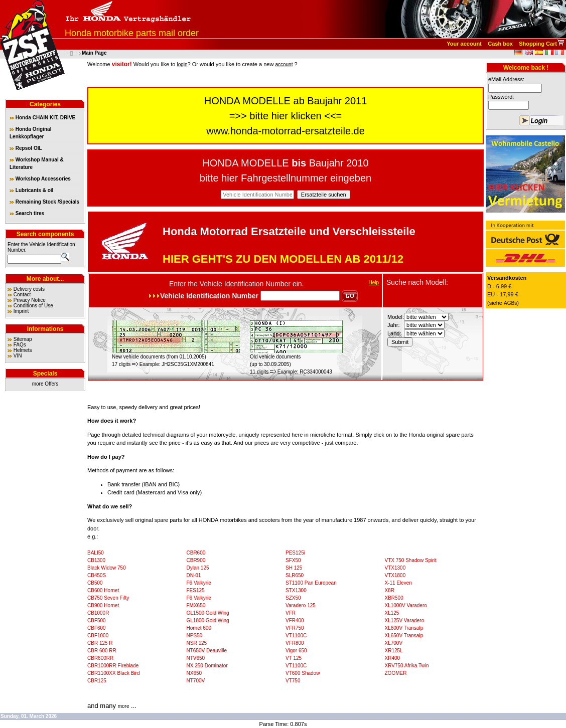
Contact (22, 295)
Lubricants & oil (31, 190)
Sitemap (23, 339)
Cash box (500, 44)
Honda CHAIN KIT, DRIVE (42, 118)
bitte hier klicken (285, 116)
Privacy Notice (30, 300)
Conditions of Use (33, 306)
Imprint (21, 311)
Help (374, 283)
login (182, 64)
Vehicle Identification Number (245, 284)
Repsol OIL (26, 148)
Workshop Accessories (40, 179)
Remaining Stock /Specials (44, 202)
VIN (18, 356)
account (284, 64)
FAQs (20, 345)
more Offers (45, 384)
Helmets (23, 350)
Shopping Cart (538, 44)
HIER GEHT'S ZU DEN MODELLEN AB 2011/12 (283, 259)
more (124, 706)
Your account (464, 44)
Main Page (94, 53)
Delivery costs (29, 289)
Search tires (27, 213)
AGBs (510, 303)
